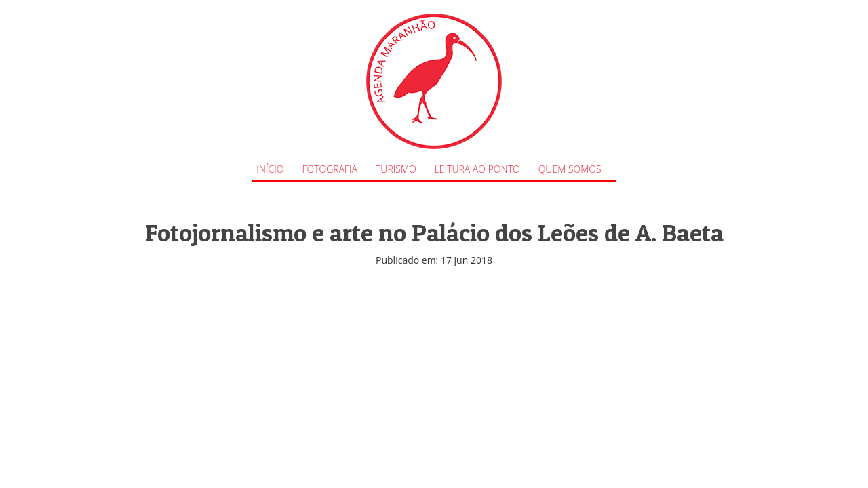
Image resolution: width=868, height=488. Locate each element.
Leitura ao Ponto (477, 169)
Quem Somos (570, 169)
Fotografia (330, 169)
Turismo (396, 169)
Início (270, 169)
